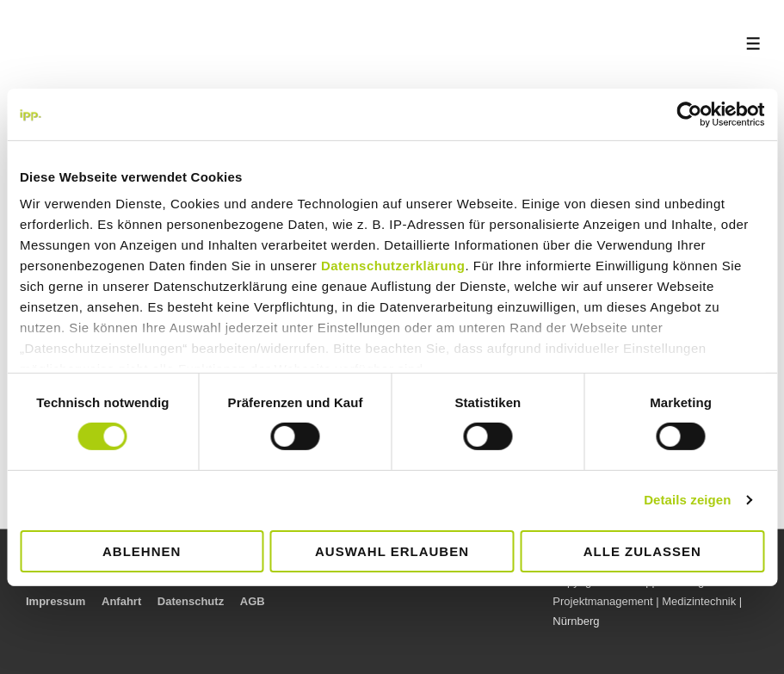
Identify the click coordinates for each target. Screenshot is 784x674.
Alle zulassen (642, 551)
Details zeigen (687, 500)
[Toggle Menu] (753, 43)
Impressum (56, 601)
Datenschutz (191, 601)
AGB (253, 601)
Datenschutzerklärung (393, 266)
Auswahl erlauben (392, 551)
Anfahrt (121, 601)
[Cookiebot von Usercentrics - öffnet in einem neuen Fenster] (689, 114)
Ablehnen (142, 551)
